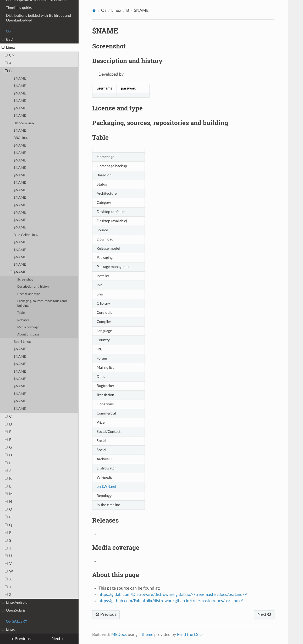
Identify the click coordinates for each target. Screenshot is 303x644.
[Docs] (94, 10)
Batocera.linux (24, 123)
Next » (57, 639)
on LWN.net (106, 487)
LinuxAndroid (15, 603)
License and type (29, 294)
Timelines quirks (19, 8)
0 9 (10, 55)
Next (264, 614)
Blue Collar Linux (26, 235)
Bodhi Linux (22, 342)
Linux (8, 48)
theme (147, 635)
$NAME (20, 79)
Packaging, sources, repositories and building (42, 303)
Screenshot (25, 280)
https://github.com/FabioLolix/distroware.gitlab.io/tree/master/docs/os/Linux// (171, 601)
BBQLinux (21, 138)
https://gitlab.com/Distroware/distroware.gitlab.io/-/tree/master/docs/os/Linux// (173, 595)
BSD (7, 40)
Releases (23, 320)
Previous (106, 614)
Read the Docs (190, 635)
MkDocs (119, 635)
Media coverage (28, 327)
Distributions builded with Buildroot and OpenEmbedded (38, 18)
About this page (28, 335)
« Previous (21, 639)
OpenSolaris (13, 611)
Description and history (33, 287)
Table (21, 313)
